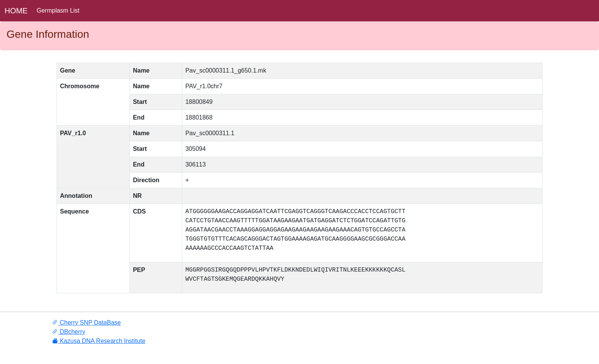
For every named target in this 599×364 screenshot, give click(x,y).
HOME (16, 11)
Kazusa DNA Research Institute (99, 341)
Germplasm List (58, 11)
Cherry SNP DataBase (86, 323)
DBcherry (69, 332)
